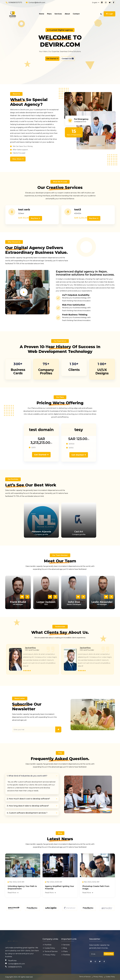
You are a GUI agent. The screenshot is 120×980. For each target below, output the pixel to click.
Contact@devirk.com (37, 3)
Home (42, 14)
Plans (49, 14)
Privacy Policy (50, 955)
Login (109, 14)
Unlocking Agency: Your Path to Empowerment (21, 900)
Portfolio (48, 945)
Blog (65, 948)
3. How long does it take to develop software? (28, 817)
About (67, 14)
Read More (13, 905)
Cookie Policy (50, 948)
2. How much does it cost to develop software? (28, 810)
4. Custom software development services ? (27, 824)
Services (58, 14)
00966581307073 (15, 3)
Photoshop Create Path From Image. (96, 900)
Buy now (36, 219)
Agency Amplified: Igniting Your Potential (58, 900)
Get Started (51, 59)
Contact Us (69, 59)
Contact (76, 14)
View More (18, 160)
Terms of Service (51, 951)
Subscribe (108, 954)
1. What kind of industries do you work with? (27, 787)
